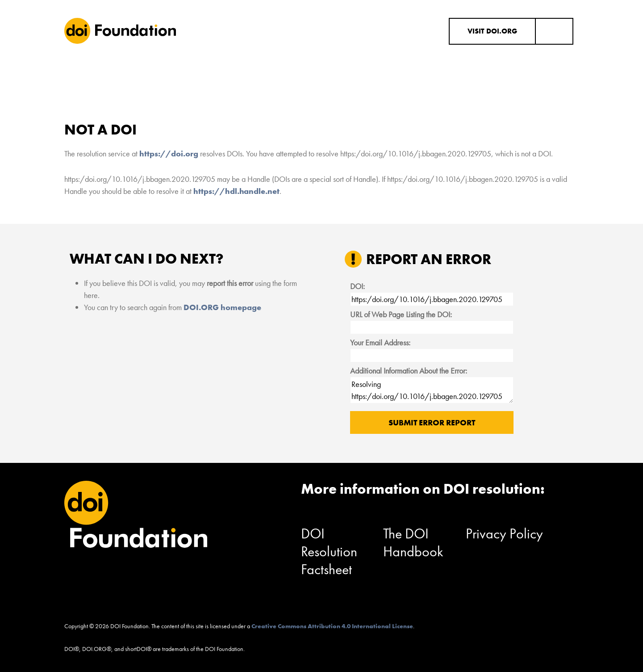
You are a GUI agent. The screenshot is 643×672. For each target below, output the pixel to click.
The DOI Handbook (413, 543)
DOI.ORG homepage (222, 307)
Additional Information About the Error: (409, 371)
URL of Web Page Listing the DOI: (401, 314)
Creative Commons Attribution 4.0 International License (332, 626)
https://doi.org (169, 153)
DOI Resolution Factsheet (329, 552)
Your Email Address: (380, 342)
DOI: (357, 286)
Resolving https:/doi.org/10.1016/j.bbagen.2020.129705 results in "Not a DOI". (432, 390)
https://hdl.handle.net (236, 191)
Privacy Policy (504, 534)
